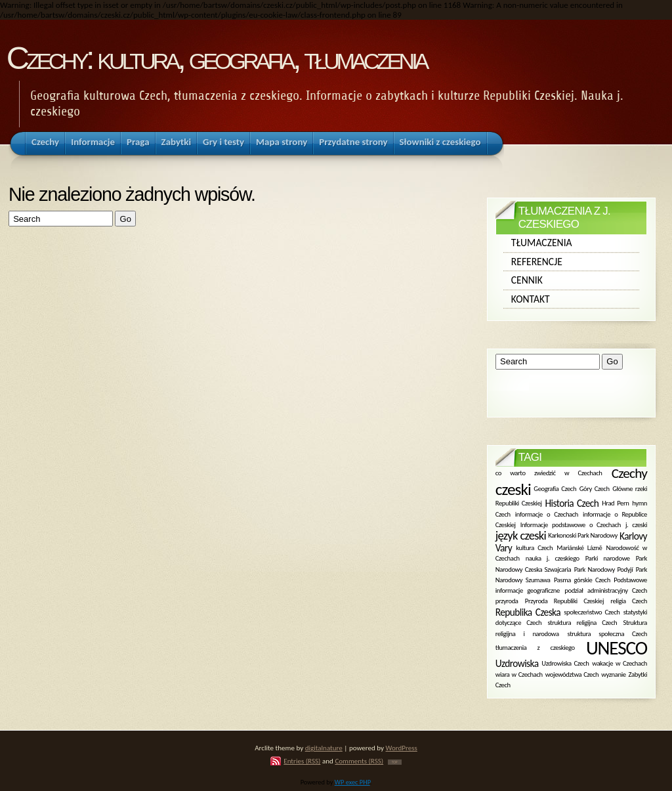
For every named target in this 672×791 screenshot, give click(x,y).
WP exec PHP (352, 782)
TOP (395, 762)
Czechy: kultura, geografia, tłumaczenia (217, 58)
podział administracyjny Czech (606, 590)
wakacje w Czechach (619, 663)
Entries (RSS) (302, 761)
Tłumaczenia (542, 243)
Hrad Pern (615, 503)
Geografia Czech (555, 489)
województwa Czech (572, 674)
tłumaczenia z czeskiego (535, 648)
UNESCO (617, 648)
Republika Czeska (528, 612)
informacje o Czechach (547, 514)
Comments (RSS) (359, 761)
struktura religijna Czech (582, 623)
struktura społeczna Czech (607, 633)
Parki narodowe (608, 558)
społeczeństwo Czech (592, 611)
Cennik (527, 280)
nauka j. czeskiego (553, 558)
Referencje (537, 262)
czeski (513, 489)
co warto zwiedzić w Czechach (549, 474)
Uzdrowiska (517, 663)
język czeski (521, 535)
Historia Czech (572, 503)
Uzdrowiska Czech (565, 663)
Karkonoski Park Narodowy (583, 535)
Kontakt (531, 299)
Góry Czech (595, 489)
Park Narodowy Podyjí (603, 569)
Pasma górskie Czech (582, 580)
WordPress (402, 748)
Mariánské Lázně (579, 547)
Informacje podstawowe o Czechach (571, 524)
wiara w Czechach (519, 674)
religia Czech (629, 601)
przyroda (507, 601)
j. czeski (636, 524)
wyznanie (613, 674)
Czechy (629, 473)
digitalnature (324, 748)
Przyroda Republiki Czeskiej (564, 601)
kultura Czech (534, 547)
